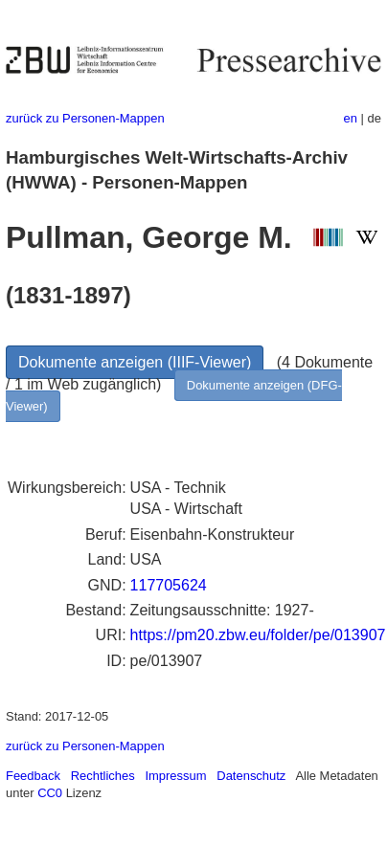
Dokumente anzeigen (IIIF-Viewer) (135, 362)
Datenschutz (251, 776)
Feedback (33, 776)
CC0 (50, 793)
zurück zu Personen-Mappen (85, 118)
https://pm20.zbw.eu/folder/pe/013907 (258, 635)
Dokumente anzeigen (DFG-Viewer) (174, 396)
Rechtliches (103, 776)
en (351, 118)
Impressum (175, 776)
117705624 (169, 585)
